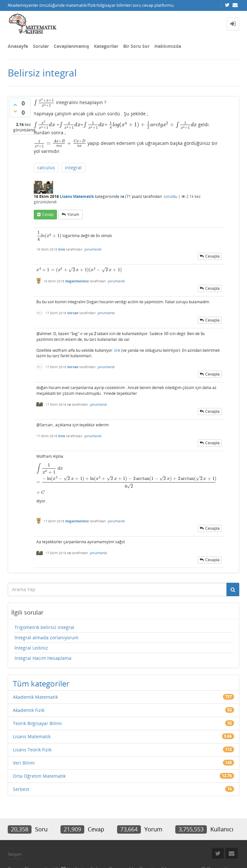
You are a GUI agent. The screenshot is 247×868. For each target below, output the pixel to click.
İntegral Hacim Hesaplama (43, 658)
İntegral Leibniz (31, 648)
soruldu (170, 196)
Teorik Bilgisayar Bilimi (37, 723)
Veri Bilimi (24, 763)
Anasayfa (18, 46)
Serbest (21, 789)
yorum (73, 214)
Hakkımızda (168, 46)
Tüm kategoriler (41, 683)
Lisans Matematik (77, 196)
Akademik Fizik (29, 710)
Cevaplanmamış (71, 46)
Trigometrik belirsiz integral (44, 627)
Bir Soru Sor (136, 46)
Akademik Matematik (35, 697)
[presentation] (44, 102)
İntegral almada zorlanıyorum (46, 638)
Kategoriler (106, 46)
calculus (46, 168)
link (117, 350)
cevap (48, 214)
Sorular (41, 46)
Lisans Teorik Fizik (32, 750)
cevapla (212, 256)
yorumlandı (93, 249)
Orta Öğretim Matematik (39, 776)
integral (73, 168)
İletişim (15, 854)
